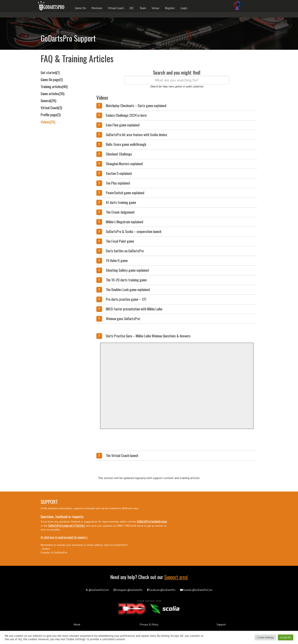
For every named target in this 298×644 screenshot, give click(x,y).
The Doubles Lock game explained (128, 289)
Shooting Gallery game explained (127, 270)
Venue (155, 8)
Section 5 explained (119, 173)
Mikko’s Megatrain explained (124, 222)
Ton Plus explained (118, 183)
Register (170, 8)
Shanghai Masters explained (124, 163)
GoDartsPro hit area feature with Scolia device (136, 134)
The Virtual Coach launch (122, 455)
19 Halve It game (117, 260)
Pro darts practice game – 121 (126, 299)
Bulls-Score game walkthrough (126, 144)
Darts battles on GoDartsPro (125, 251)
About (77, 624)
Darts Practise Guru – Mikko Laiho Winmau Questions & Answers (148, 336)
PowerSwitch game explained (125, 193)
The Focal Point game (120, 241)
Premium (97, 8)
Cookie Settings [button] (265, 637)
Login (184, 8)
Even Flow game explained (123, 125)
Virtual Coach (116, 8)
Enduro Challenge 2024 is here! (126, 115)
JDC (132, 8)
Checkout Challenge (119, 154)
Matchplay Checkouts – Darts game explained (136, 105)
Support (221, 624)
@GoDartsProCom (97, 590)
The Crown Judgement (120, 212)
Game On (80, 8)
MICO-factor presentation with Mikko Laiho (134, 309)
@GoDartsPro (128, 590)
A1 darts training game (121, 202)
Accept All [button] (286, 637)
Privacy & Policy (149, 624)
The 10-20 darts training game (126, 280)
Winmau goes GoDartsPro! (123, 318)
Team (143, 8)
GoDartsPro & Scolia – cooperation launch (134, 231)
